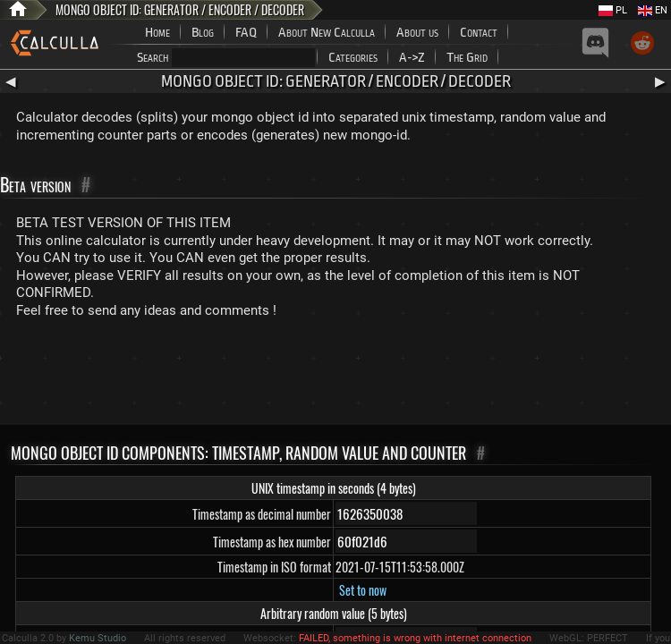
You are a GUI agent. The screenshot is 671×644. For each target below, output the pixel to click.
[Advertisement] (335, 376)
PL (613, 10)
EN (653, 10)
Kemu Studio (98, 638)
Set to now (363, 590)
